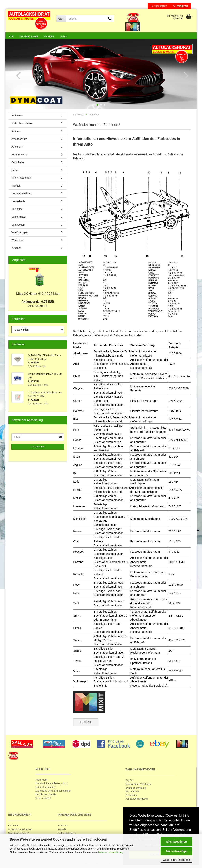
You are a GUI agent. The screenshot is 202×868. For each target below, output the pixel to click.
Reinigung (17, 209)
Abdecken (17, 116)
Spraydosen (18, 225)
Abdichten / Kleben (22, 123)
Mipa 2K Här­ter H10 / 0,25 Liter (38, 294)
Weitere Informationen (176, 860)
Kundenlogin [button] (159, 6)
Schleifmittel (19, 217)
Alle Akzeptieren (176, 842)
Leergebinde (18, 201)
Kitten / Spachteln (21, 178)
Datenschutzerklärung (111, 852)
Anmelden (38, 447)
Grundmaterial (19, 155)
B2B (11, 37)
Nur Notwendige (176, 851)
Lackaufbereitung (21, 193)
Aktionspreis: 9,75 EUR (38, 302)
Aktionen (16, 131)
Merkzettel (181, 6)
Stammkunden (29, 37)
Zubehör (16, 248)
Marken (49, 37)
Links (63, 37)
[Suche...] (61, 19)
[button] (17, 76)
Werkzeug (17, 240)
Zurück (86, 722)
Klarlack (16, 186)
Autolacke (17, 147)
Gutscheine (18, 162)
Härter (15, 170)
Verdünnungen (20, 232)
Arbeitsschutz (19, 139)
